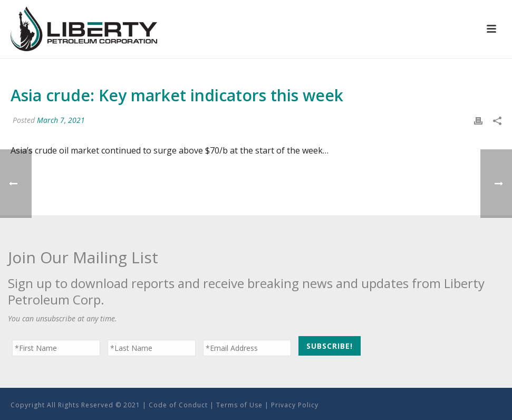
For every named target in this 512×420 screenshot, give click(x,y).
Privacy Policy (295, 405)
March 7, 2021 (61, 120)
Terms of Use (239, 405)
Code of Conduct (178, 405)
